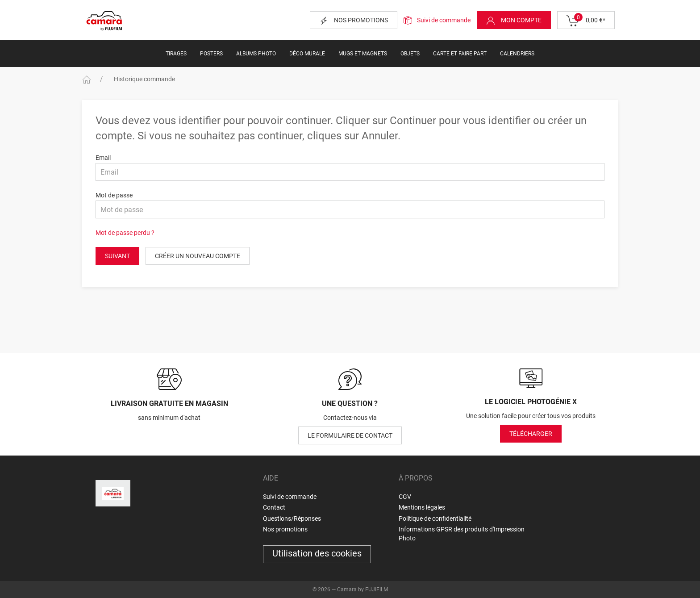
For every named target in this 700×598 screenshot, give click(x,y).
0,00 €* (586, 21)
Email (103, 158)
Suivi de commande (444, 20)
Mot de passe (114, 195)
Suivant (117, 256)
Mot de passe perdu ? (125, 233)
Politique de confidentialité (435, 519)
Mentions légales (422, 507)
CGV (405, 497)
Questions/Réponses (292, 519)
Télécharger (531, 434)
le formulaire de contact (350, 435)
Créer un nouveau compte (198, 256)
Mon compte (514, 21)
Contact (274, 507)
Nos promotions (354, 21)
